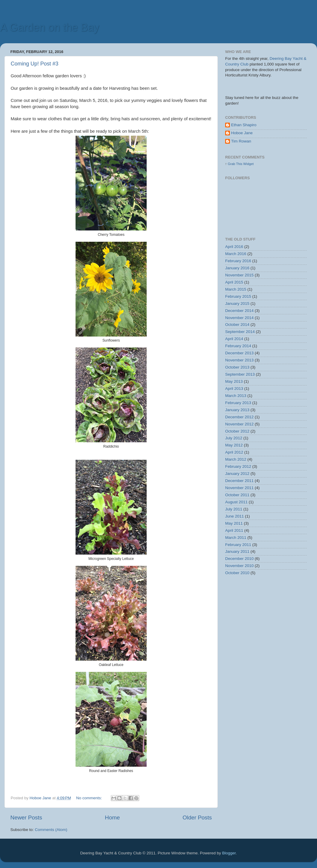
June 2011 (234, 516)
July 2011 (234, 509)
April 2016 (234, 247)
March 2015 (236, 289)
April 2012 (234, 452)
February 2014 (238, 346)
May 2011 (234, 523)
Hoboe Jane (242, 133)
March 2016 (236, 254)
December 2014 (239, 311)
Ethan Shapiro (244, 125)
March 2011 (236, 538)
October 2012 (237, 431)
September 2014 (240, 332)
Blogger (229, 853)
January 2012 (237, 474)
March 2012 (236, 459)
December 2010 (239, 559)
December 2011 (239, 481)
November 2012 (239, 424)
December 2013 (239, 353)
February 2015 (238, 296)
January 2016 (237, 268)
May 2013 (234, 381)
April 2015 (234, 282)
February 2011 (238, 545)
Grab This (236, 164)
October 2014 (237, 325)
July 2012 (234, 438)
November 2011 (239, 488)
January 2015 (237, 304)
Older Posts (197, 817)
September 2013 (240, 374)
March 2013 (236, 396)
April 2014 (234, 339)
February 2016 (238, 261)
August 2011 (236, 502)
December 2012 (239, 417)
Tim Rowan (241, 141)
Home (112, 817)
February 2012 (238, 466)
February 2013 (238, 403)
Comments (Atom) (51, 830)
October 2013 (237, 367)
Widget (248, 164)
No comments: (90, 798)
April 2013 (234, 389)
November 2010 (239, 566)
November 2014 (239, 318)
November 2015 (239, 275)
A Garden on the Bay (49, 27)
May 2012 (234, 445)
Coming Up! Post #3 (35, 64)
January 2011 (237, 551)
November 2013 (239, 360)
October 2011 (237, 495)
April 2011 (234, 530)
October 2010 (237, 573)
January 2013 (237, 410)
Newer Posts (26, 817)
